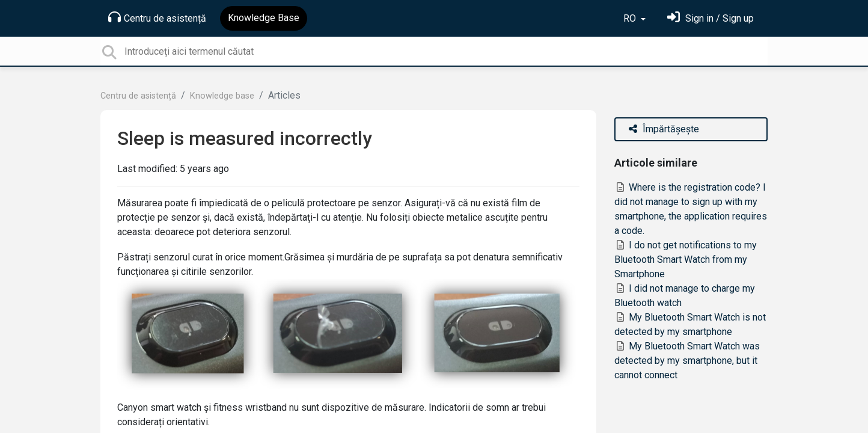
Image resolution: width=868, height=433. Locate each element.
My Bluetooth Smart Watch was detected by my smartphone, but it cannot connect (687, 361)
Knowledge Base (264, 18)
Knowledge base (222, 96)
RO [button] (631, 18)
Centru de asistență (157, 17)
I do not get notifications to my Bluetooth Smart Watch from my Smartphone (686, 259)
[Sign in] (711, 18)
